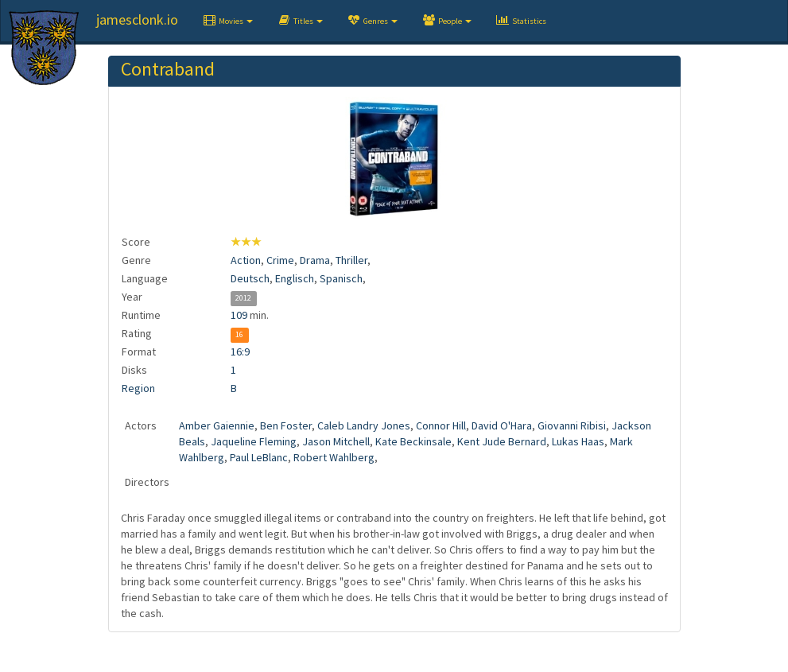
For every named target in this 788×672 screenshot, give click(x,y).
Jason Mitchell (336, 441)
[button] (227, 21)
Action (246, 260)
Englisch (295, 278)
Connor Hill (441, 425)
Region (138, 388)
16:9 (240, 352)
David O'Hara (502, 425)
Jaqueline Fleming (254, 441)
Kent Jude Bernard (502, 441)
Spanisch (341, 278)
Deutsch (250, 278)
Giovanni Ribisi (572, 425)
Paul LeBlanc (259, 457)
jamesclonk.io (137, 19)
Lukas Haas (578, 441)
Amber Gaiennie (217, 425)
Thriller (351, 260)
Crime (280, 260)
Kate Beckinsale (413, 441)
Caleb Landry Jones (364, 425)
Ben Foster (286, 425)
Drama (315, 260)
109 (239, 315)
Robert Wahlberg (334, 457)
